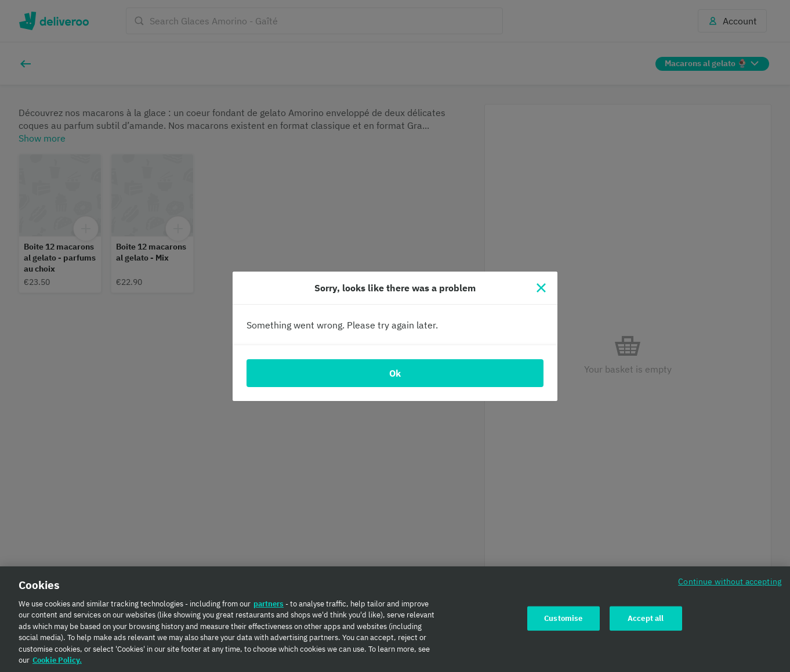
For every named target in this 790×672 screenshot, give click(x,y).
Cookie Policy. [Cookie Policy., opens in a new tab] (57, 660)
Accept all (646, 618)
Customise (563, 618)
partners (269, 604)
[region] (395, 619)
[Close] (541, 288)
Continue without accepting (730, 581)
